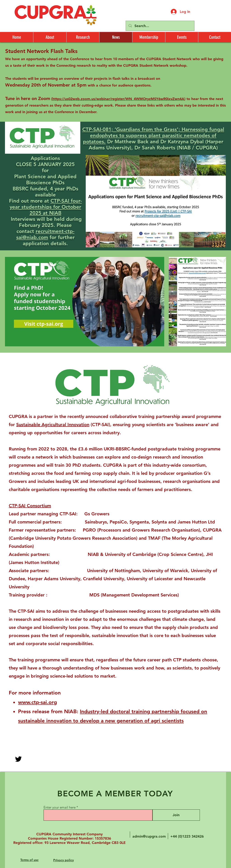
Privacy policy (64, 860)
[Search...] (160, 26)
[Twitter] (18, 759)
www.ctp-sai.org (37, 702)
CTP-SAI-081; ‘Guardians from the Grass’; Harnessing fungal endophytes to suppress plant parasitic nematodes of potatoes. (153, 136)
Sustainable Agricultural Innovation (53, 425)
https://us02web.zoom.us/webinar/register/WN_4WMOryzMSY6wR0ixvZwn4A (118, 99)
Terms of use (29, 860)
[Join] (176, 815)
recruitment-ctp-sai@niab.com (45, 234)
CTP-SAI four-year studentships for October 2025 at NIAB (46, 207)
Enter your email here (60, 807)
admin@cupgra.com (149, 836)
